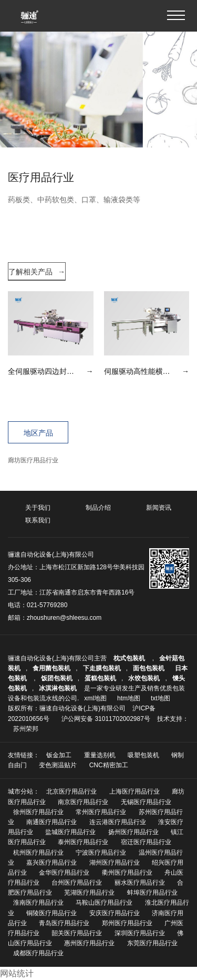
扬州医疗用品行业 (133, 832)
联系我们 (38, 520)
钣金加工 (59, 755)
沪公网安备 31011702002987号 (106, 719)
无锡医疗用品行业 (146, 802)
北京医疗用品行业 (71, 791)
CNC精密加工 (109, 765)
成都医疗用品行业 (38, 953)
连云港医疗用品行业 (118, 822)
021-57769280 (47, 605)
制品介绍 (98, 508)
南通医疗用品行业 (51, 822)
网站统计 (17, 973)
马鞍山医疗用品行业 (104, 903)
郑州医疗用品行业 (127, 923)
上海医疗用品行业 (134, 791)
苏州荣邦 (26, 729)
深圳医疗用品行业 (140, 933)
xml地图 (95, 698)
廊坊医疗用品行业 (33, 460)
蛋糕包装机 (100, 678)
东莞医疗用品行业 (152, 943)
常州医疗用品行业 (101, 812)
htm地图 (129, 698)
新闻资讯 (159, 508)
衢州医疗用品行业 (127, 873)
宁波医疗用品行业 (101, 853)
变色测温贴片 (58, 765)
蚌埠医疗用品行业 (152, 893)
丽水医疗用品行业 (140, 883)
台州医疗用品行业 (77, 883)
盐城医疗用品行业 (70, 832)
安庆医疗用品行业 (115, 913)
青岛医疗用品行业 (64, 923)
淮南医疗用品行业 (38, 903)
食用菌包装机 (51, 668)
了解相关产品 (37, 272)
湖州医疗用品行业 (115, 863)
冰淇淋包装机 (58, 688)
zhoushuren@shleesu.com (64, 618)
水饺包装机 (144, 678)
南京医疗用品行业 (83, 802)
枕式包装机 (130, 658)
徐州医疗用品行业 (38, 812)
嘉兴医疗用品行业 (51, 863)
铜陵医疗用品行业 (51, 913)
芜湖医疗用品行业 (89, 893)
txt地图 (160, 698)
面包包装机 (149, 668)
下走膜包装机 (102, 668)
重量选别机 (100, 755)
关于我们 (38, 508)
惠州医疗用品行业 (89, 943)
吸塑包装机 (143, 755)
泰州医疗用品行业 (83, 842)
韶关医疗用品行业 (77, 933)
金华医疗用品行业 (64, 873)
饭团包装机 (57, 678)
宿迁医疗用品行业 (146, 842)
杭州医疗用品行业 (38, 853)
